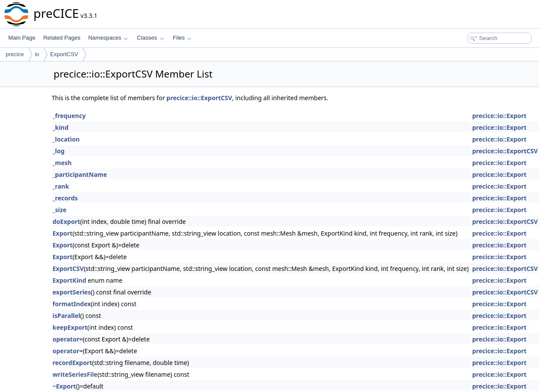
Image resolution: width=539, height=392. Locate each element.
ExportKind (69, 280)
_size (60, 210)
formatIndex (72, 304)
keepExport (70, 327)
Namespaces (108, 38)
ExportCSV (64, 54)
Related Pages (62, 38)
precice (15, 54)
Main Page (22, 38)
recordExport (73, 363)
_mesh (62, 163)
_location (66, 139)
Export (63, 233)
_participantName (80, 174)
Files (182, 38)
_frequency (69, 116)
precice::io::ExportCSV (199, 98)
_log (59, 151)
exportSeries (72, 292)
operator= (68, 339)
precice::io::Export (500, 116)
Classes (150, 38)
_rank (61, 186)
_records (65, 198)
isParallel (67, 316)
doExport (66, 221)
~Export (64, 386)
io (37, 54)
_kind (61, 127)
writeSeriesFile (75, 374)
